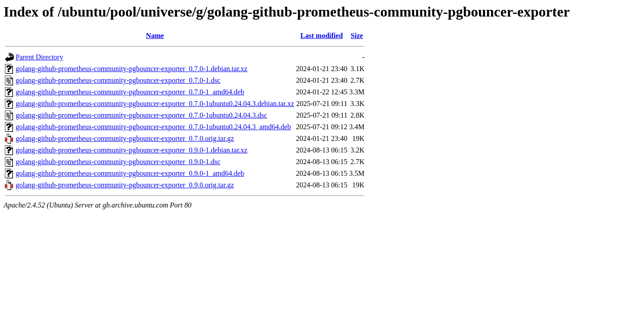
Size (357, 36)
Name (155, 36)
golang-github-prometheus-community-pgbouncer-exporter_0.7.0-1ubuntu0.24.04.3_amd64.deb (153, 127)
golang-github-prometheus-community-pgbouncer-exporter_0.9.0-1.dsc (118, 162)
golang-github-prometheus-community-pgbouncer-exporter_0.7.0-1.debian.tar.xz (131, 69)
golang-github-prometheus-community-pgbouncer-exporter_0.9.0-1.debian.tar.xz (131, 150)
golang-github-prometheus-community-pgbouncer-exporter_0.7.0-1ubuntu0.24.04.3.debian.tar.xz (155, 104)
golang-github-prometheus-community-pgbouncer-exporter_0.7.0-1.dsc (118, 80)
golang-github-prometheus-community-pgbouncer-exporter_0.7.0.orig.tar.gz (125, 138)
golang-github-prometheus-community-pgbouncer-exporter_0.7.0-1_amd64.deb (130, 92)
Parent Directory (39, 57)
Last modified (322, 36)
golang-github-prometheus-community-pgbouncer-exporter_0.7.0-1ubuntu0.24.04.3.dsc (141, 115)
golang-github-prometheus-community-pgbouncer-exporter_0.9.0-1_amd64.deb (130, 173)
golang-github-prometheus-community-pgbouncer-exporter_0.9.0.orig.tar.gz (125, 185)
